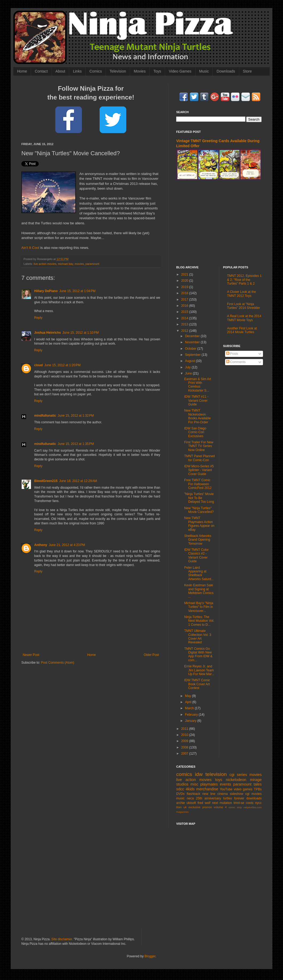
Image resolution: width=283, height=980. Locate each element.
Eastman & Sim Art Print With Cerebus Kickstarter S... (198, 385)
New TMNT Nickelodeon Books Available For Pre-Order (198, 416)
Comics (96, 71)
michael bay (66, 264)
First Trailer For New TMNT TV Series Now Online (199, 446)
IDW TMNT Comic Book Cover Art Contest (197, 684)
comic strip (235, 807)
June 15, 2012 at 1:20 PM (62, 365)
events (225, 784)
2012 (185, 331)
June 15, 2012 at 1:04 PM (77, 291)
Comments (236, 362)
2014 (185, 318)
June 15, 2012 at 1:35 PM (76, 444)
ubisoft (191, 803)
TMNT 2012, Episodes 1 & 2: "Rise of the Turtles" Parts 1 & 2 (244, 280)
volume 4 (220, 807)
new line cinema (215, 794)
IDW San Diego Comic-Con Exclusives (195, 432)
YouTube (226, 789)
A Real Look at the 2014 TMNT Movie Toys (244, 318)
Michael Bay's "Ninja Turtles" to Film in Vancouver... (199, 607)
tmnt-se (239, 803)
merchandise (207, 789)
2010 (185, 735)
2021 (185, 274)
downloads (254, 798)
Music (204, 71)
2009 (185, 741)
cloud (38, 365)
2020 (185, 281)
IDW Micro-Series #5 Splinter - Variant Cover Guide (199, 470)
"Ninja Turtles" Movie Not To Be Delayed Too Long (199, 498)
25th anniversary (209, 798)
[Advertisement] (141, 882)
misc (194, 784)
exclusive (194, 807)
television (216, 774)
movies (79, 264)
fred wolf (204, 803)
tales (258, 784)
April (189, 702)
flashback (193, 794)
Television (118, 71)
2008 (185, 747)
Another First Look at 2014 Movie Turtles (242, 330)
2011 (185, 729)
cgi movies (253, 794)
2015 (185, 312)
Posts (232, 354)
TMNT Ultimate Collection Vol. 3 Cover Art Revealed (198, 637)
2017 (185, 300)
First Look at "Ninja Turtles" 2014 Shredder (244, 306)
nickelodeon (236, 780)
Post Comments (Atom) (58, 663)
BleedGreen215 (46, 481)
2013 (185, 324)
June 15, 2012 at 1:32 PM (76, 416)
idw (199, 774)
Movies (140, 71)
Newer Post (31, 655)
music (180, 798)
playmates (209, 784)
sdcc (180, 789)
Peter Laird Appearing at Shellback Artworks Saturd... (199, 573)
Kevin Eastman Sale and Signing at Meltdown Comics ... (199, 591)
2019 (185, 287)
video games (243, 789)
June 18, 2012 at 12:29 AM (78, 481)
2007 (185, 754)
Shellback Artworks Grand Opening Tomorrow (198, 540)
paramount (92, 264)
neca (190, 798)
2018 (185, 293)
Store (247, 71)
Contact (41, 71)
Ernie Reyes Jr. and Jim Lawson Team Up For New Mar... (199, 670)
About (60, 71)
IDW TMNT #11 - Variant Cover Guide (196, 401)
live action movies (45, 264)
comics (184, 774)
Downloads (226, 71)
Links (77, 71)
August (190, 361)
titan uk (181, 807)
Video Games (180, 71)
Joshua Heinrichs (48, 333)
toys (219, 780)
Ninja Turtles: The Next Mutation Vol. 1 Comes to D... (199, 621)
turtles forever (234, 798)
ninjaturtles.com (253, 807)
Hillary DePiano (46, 291)
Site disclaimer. (62, 939)
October (191, 349)
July (188, 367)
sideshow (237, 794)
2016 (185, 306)
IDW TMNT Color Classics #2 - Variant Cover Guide (196, 555)
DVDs (180, 794)
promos (207, 807)
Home (22, 71)
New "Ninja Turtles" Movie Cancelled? (199, 510)
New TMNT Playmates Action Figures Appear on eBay (199, 524)
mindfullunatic (45, 416)
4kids (190, 789)
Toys (157, 71)
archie (181, 803)
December (193, 336)
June (189, 373)
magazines (182, 812)
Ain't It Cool (30, 248)
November (193, 342)
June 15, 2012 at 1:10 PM (81, 333)
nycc (258, 803)
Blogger (150, 956)
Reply (38, 318)
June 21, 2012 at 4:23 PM (67, 545)
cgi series (238, 775)
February (192, 715)
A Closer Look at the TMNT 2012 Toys (242, 294)
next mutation (222, 803)
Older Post (151, 655)
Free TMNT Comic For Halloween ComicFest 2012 (198, 484)
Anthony (41, 545)
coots (250, 803)
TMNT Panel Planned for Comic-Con (200, 458)
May (188, 696)
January (191, 721)
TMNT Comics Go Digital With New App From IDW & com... (198, 654)
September (193, 355)
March (190, 708)
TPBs (258, 789)
